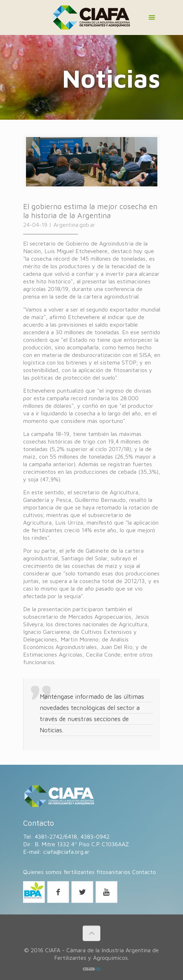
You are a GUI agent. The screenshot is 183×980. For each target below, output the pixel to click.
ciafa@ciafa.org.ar (66, 852)
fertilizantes (79, 872)
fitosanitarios (113, 872)
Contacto (144, 872)
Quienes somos (42, 872)
